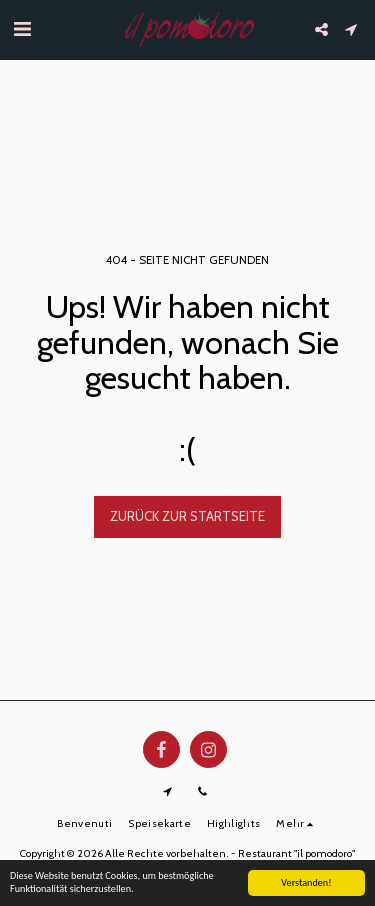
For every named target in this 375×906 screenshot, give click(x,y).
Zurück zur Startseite (187, 516)
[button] (22, 29)
